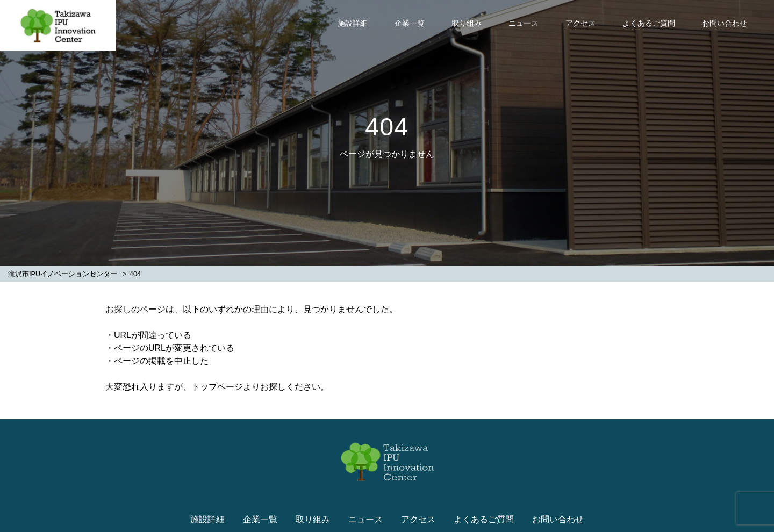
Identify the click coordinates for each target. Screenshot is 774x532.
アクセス (580, 23)
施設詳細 (353, 23)
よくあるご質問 (649, 23)
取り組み (467, 23)
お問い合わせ (725, 23)
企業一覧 (410, 23)
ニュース (524, 23)
